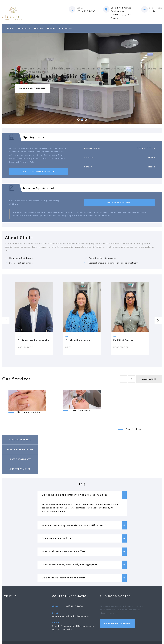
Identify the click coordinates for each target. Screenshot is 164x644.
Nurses (51, 29)
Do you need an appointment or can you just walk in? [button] (84, 495)
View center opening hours (39, 171)
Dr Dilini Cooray (123, 341)
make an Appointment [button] (120, 202)
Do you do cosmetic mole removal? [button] (84, 581)
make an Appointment (117, 627)
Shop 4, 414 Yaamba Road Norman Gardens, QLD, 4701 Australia (121, 13)
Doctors (39, 29)
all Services (149, 379)
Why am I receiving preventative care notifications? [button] (84, 526)
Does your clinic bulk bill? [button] (84, 540)
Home (10, 29)
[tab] (82, 495)
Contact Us (66, 29)
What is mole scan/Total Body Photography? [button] (84, 567)
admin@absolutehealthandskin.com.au (71, 620)
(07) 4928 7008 (86, 12)
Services (23, 29)
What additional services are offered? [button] (84, 554)
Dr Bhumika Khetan (78, 341)
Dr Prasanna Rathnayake (33, 341)
